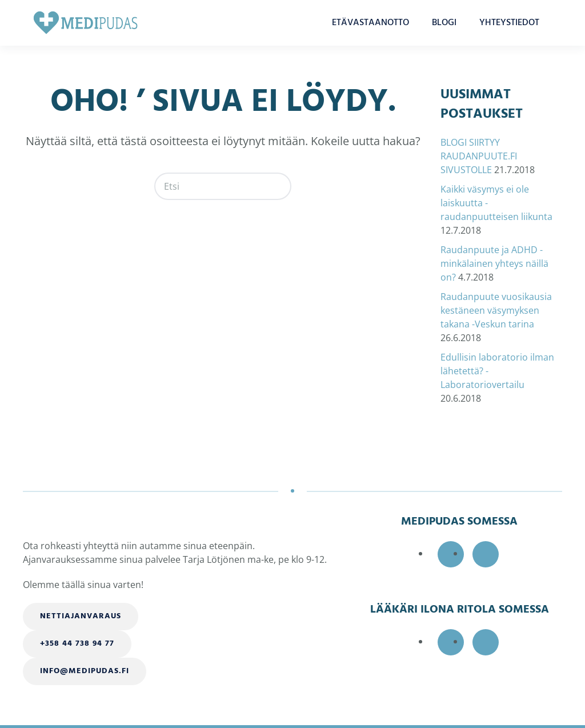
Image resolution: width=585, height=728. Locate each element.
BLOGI (444, 23)
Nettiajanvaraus (81, 616)
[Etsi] (223, 186)
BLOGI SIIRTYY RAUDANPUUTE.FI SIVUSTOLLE (479, 156)
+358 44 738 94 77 (77, 644)
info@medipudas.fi (85, 671)
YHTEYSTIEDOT (509, 23)
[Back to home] (86, 23)
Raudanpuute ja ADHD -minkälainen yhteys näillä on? (494, 263)
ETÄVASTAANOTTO (370, 23)
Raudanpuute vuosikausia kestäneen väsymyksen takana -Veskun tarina (496, 310)
